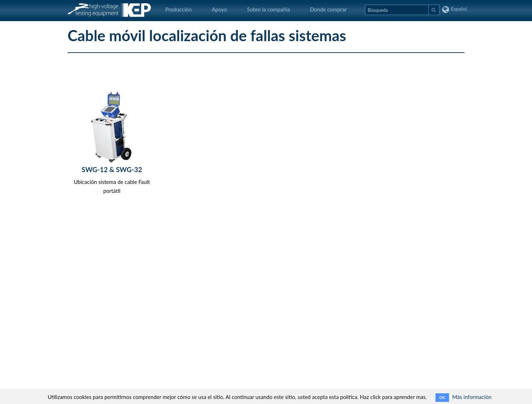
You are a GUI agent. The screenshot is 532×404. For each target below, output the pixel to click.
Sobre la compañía (269, 9)
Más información (472, 397)
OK (442, 397)
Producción (178, 9)
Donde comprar (328, 9)
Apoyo (219, 9)
